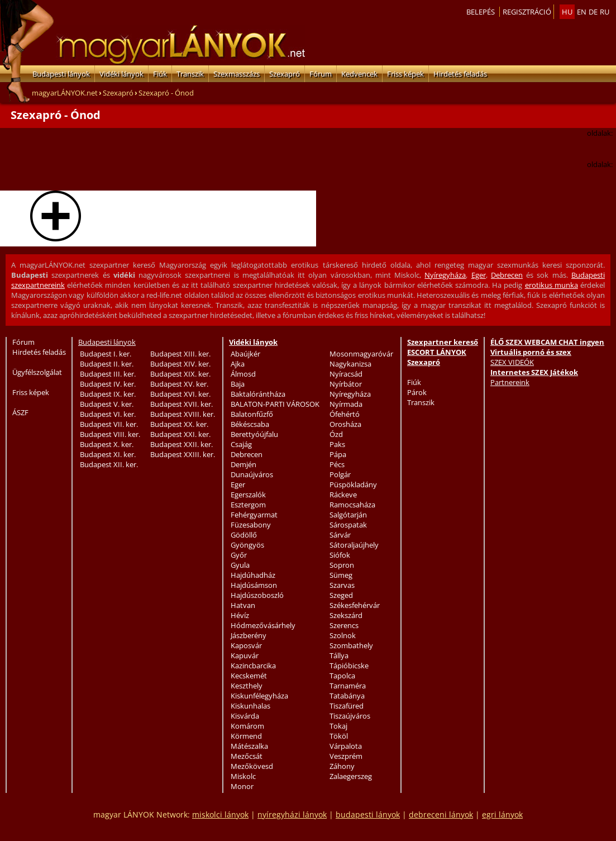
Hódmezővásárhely (263, 625)
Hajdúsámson (254, 585)
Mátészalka (249, 746)
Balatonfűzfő (252, 414)
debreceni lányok (441, 814)
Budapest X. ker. (107, 444)
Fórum (321, 74)
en (582, 12)
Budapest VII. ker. (109, 424)
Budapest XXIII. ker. (183, 454)
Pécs (337, 464)
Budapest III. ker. (108, 374)
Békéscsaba (250, 424)
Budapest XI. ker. (108, 454)
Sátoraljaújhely (354, 545)
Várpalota (346, 746)
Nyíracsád (346, 374)
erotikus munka (551, 285)
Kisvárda (245, 716)
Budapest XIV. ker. (180, 364)
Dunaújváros (252, 474)
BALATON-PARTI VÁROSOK (275, 404)
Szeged (341, 595)
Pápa (338, 454)
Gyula (240, 565)
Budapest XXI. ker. (180, 434)
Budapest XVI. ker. (180, 394)
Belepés (481, 12)
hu (567, 12)
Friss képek (405, 74)
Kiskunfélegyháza (259, 696)
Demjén (243, 464)
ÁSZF (20, 412)
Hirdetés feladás (460, 74)
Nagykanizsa (350, 364)
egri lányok (502, 814)
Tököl (339, 736)
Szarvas (342, 585)
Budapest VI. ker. (108, 414)
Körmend (246, 736)
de (593, 12)
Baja (238, 384)
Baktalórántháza (258, 394)
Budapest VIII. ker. (110, 434)
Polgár (340, 474)
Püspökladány (353, 484)
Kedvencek (359, 74)
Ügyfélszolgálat (37, 372)
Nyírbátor (346, 384)
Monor (242, 786)
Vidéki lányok (121, 74)
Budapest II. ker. (107, 364)
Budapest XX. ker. (179, 424)
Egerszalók (248, 495)
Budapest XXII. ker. (182, 444)
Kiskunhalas (250, 706)
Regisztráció (527, 12)
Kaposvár (246, 645)
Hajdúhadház (253, 575)
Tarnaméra (348, 686)
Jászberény (249, 635)
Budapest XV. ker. (179, 384)
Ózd (336, 434)
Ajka (238, 364)
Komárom (247, 726)
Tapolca (342, 676)
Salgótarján (348, 515)
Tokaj (338, 726)
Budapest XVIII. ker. (183, 414)
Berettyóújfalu (254, 434)
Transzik (190, 74)
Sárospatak (348, 525)
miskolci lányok (220, 814)
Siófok (340, 555)
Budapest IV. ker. (108, 384)
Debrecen (507, 275)
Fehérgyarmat (254, 515)
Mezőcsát (247, 756)
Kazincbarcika (253, 666)
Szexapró (285, 74)
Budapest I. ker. (106, 354)
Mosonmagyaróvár (361, 354)
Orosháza (345, 424)
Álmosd (243, 374)
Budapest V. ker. (107, 404)
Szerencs (344, 625)
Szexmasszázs (237, 74)
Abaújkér (245, 354)
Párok (417, 392)
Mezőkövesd (252, 766)
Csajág (241, 444)
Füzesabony (251, 525)
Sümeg (341, 575)
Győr (239, 555)
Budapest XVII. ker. (182, 404)
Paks (337, 444)
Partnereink (510, 382)
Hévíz (240, 615)
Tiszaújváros (350, 716)
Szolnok (343, 635)
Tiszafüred (347, 706)
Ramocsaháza (352, 505)
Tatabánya (347, 696)
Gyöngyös (247, 545)
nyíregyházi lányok (292, 814)
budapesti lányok (368, 814)
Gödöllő (244, 535)
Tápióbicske (349, 666)
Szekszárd (346, 615)
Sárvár (340, 535)
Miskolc (243, 776)
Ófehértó (345, 414)
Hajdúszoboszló (257, 595)
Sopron (342, 565)
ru (605, 12)
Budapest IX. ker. (108, 394)
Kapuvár (245, 655)
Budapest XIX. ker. (180, 374)
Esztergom (248, 505)
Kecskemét (249, 676)
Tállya (339, 655)
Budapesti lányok (61, 74)
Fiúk (160, 74)
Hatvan (243, 605)
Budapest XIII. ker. (180, 354)
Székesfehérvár (355, 605)
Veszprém (346, 756)
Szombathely (351, 645)
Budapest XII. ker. (109, 464)
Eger (479, 275)
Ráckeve (343, 495)
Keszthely (247, 686)
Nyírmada (346, 404)
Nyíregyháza (445, 275)
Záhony (342, 766)
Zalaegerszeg (351, 776)
